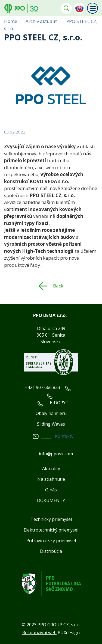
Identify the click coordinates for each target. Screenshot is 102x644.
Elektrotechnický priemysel (51, 530)
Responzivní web (39, 633)
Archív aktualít (41, 21)
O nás (51, 490)
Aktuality (51, 468)
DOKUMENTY (51, 500)
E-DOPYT (59, 403)
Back (58, 286)
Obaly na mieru (51, 413)
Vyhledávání (66, 8)
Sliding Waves (51, 424)
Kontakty (64, 436)
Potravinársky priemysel (51, 541)
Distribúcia (51, 551)
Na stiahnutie (51, 479)
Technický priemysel (51, 519)
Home (11, 21)
